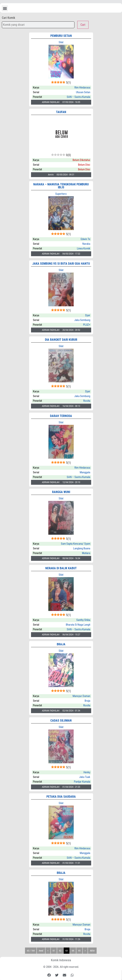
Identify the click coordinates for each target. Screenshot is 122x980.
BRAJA (61, 644)
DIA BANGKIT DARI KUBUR (61, 340)
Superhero (61, 194)
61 (54, 951)
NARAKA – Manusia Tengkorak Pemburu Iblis (61, 186)
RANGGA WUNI (61, 492)
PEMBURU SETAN (61, 36)
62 (60, 951)
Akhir (92, 951)
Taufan (61, 112)
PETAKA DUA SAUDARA (61, 797)
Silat (61, 42)
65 (79, 951)
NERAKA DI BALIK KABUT (61, 568)
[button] (5, 8)
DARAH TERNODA (61, 416)
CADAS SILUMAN (61, 721)
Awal (41, 951)
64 (73, 951)
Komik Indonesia (61, 960)
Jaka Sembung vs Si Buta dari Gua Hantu (61, 264)
